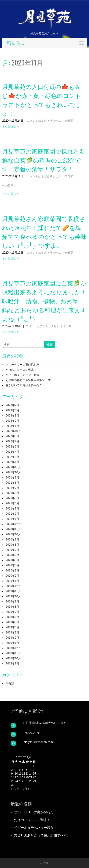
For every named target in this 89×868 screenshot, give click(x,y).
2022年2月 (12, 457)
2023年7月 (12, 405)
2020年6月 (12, 555)
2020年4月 (12, 565)
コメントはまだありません (44, 121)
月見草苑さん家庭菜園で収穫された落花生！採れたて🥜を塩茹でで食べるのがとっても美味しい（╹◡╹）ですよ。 (44, 232)
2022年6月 (12, 447)
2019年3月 (12, 633)
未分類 (69, 121)
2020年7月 (12, 550)
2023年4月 (12, 410)
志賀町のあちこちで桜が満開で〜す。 (30, 380)
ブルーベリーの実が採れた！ (24, 365)
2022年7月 (12, 441)
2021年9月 (12, 478)
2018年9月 (12, 664)
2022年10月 (13, 431)
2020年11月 (13, 529)
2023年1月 (12, 426)
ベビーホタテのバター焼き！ (24, 375)
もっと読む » (10, 126)
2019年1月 (12, 643)
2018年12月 (13, 648)
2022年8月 (12, 436)
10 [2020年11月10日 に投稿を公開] (16, 774)
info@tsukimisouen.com (38, 742)
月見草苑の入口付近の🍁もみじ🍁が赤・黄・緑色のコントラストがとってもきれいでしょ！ (42, 100)
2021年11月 (13, 467)
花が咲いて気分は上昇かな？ (24, 385)
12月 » (25, 789)
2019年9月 (12, 602)
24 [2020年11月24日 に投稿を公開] (16, 781)
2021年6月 (12, 493)
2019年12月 (13, 586)
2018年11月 (13, 653)
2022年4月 (12, 452)
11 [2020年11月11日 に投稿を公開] (20, 774)
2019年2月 (12, 638)
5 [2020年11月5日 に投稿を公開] (23, 770)
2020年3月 (12, 571)
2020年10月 (13, 534)
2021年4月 (12, 503)
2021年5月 (12, 498)
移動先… (15, 43)
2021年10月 (13, 472)
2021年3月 (12, 509)
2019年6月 (12, 617)
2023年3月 (12, 416)
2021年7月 (12, 488)
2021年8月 (12, 483)
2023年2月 (12, 421)
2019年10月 (13, 596)
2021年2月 (12, 514)
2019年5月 (12, 622)
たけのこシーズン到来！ (21, 370)
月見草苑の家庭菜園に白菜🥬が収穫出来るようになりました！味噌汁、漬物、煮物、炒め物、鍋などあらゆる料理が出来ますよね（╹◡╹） (44, 301)
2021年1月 (12, 519)
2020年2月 (12, 576)
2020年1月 (12, 581)
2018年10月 (13, 658)
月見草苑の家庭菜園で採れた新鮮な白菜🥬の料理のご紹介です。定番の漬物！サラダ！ (44, 160)
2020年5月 (12, 560)
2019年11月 (13, 591)
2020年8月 (12, 545)
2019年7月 (12, 612)
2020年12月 (13, 524)
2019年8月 (12, 607)
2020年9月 (12, 540)
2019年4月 (12, 627)
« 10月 (15, 789)
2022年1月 (12, 462)
